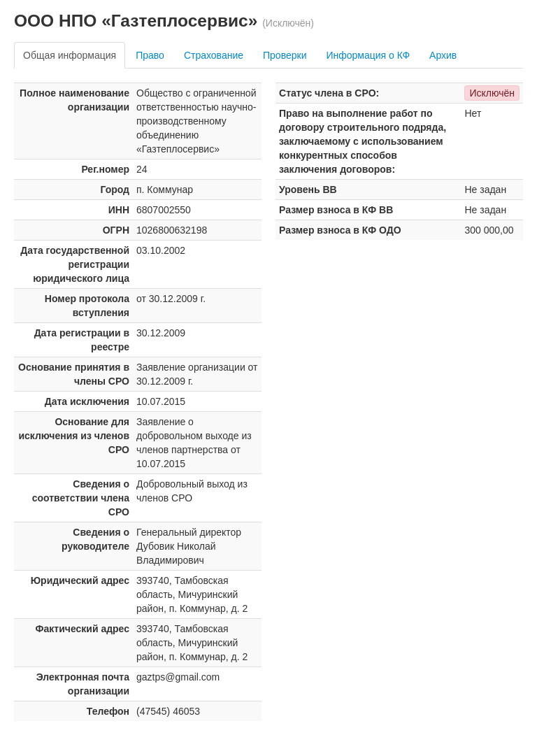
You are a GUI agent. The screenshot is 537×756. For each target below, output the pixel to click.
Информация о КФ (368, 55)
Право (150, 55)
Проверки (285, 55)
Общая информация (70, 55)
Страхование (214, 55)
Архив (443, 55)
